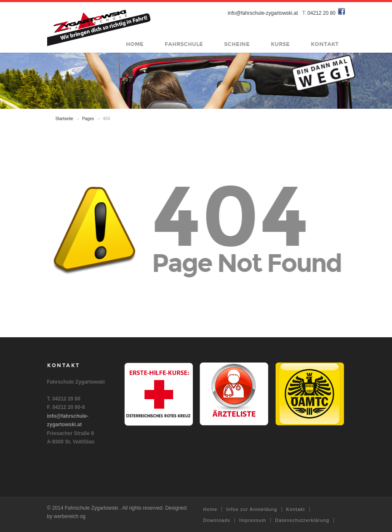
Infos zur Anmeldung (252, 509)
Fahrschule (184, 44)
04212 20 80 (322, 13)
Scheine (237, 44)
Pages (88, 119)
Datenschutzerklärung (302, 520)
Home (135, 44)
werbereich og (70, 516)
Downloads (217, 520)
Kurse (281, 44)
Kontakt (325, 44)
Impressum (253, 520)
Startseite (64, 119)
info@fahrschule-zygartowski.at (263, 13)
